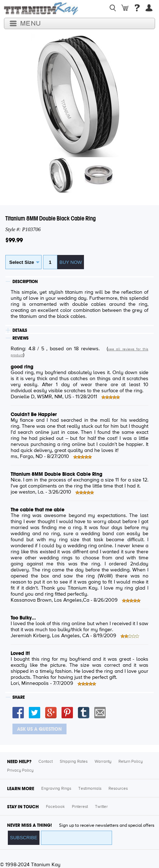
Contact (46, 762)
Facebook (55, 807)
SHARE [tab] (19, 697)
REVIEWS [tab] (20, 338)
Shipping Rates (74, 762)
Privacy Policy (20, 771)
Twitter (101, 807)
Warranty (103, 762)
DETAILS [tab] (20, 330)
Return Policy (131, 762)
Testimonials (90, 789)
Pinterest (80, 807)
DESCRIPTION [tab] (25, 282)
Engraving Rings (56, 789)
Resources (118, 789)
